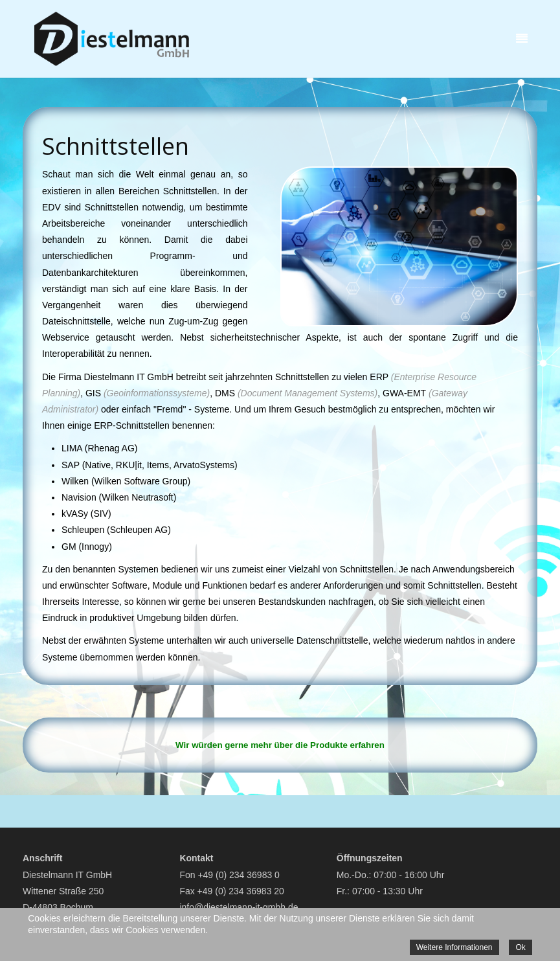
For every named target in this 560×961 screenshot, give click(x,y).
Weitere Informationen (454, 947)
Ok (520, 947)
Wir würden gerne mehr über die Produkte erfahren (280, 745)
